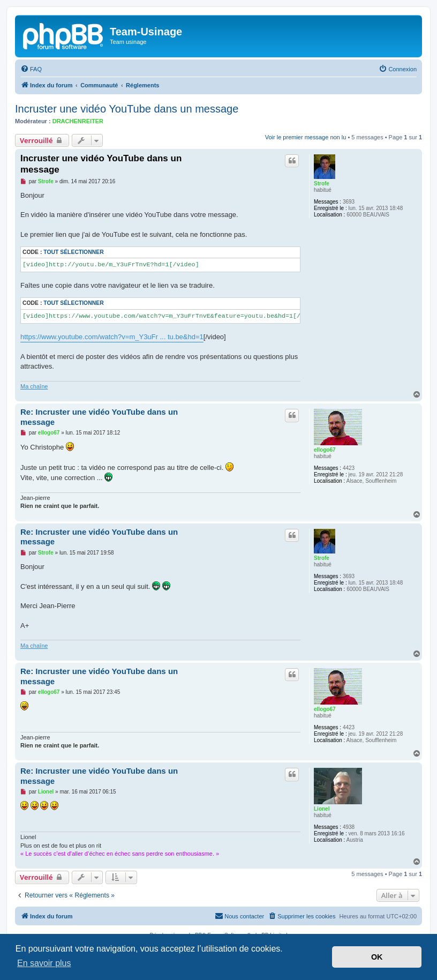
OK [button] (377, 957)
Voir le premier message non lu (306, 137)
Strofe (322, 184)
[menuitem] (31, 69)
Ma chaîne (34, 386)
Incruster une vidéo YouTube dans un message (127, 109)
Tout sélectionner (73, 252)
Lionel (322, 809)
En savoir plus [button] (44, 963)
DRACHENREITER (78, 121)
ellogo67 (325, 450)
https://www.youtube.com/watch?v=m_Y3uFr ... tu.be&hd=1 (112, 337)
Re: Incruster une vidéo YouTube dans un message (99, 417)
